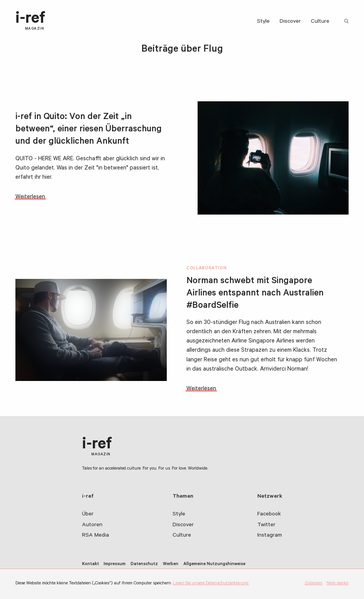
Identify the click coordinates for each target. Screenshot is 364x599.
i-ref (30, 21)
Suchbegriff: (348, 22)
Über (88, 515)
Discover (290, 22)
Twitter (266, 525)
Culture (320, 22)
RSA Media (96, 536)
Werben (171, 565)
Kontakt (91, 565)
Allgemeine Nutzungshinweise (214, 565)
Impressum (115, 565)
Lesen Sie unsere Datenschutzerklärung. (211, 584)
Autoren (92, 525)
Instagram (270, 536)
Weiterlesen (30, 197)
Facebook (269, 515)
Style (263, 22)
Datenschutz (144, 565)
